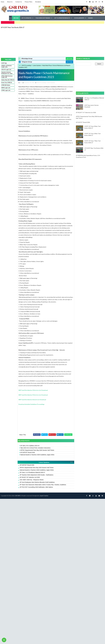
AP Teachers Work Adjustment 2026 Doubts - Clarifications (36, 475)
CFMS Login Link (6, 90)
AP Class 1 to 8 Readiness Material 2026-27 (32, 472)
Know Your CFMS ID (7, 83)
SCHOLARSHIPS (79, 18)
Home (3, 2)
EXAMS (90, 18)
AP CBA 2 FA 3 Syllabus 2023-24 (30, 446)
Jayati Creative (44, 496)
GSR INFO (18, 496)
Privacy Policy (29, 2)
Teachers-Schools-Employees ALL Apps (7, 73)
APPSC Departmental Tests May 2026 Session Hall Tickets (37, 450)
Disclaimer (38, 2)
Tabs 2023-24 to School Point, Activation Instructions (35, 448)
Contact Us (19, 2)
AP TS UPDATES (26, 18)
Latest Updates (37, 65)
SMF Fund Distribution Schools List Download (32, 400)
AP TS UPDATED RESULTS (62, 18)
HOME (16, 18)
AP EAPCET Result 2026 (28, 452)
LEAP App (4, 63)
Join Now (69, 59)
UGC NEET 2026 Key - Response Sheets (32, 480)
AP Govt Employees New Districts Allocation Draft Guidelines (37, 482)
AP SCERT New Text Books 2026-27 (13, 27)
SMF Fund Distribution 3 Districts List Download (33, 390)
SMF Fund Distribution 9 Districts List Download (33, 395)
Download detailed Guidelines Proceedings (31, 404)
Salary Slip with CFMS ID (8, 80)
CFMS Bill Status (6, 85)
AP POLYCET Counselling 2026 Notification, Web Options (36, 487)
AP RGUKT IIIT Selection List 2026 (30, 477)
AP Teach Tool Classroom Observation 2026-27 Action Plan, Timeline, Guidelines (43, 485)
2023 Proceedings (26, 65)
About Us (10, 2)
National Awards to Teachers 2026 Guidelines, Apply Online (37, 455)
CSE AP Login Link (6, 70)
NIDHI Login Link (6, 88)
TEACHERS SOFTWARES (43, 18)
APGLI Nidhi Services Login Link (7, 77)
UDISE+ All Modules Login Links (7, 66)
